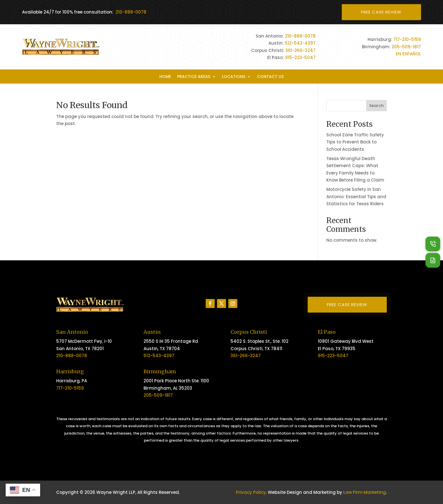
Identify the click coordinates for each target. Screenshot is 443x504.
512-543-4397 (300, 43)
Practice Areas (194, 77)
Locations (234, 77)
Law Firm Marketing (365, 492)
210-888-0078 (131, 12)
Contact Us (270, 77)
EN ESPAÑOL (408, 54)
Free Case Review (381, 12)
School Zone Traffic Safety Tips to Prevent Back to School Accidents (355, 142)
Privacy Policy (251, 492)
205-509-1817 (406, 47)
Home (165, 77)
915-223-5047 (300, 57)
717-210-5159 (407, 39)
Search (376, 106)
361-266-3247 (300, 50)
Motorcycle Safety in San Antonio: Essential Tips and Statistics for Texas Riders (356, 197)
